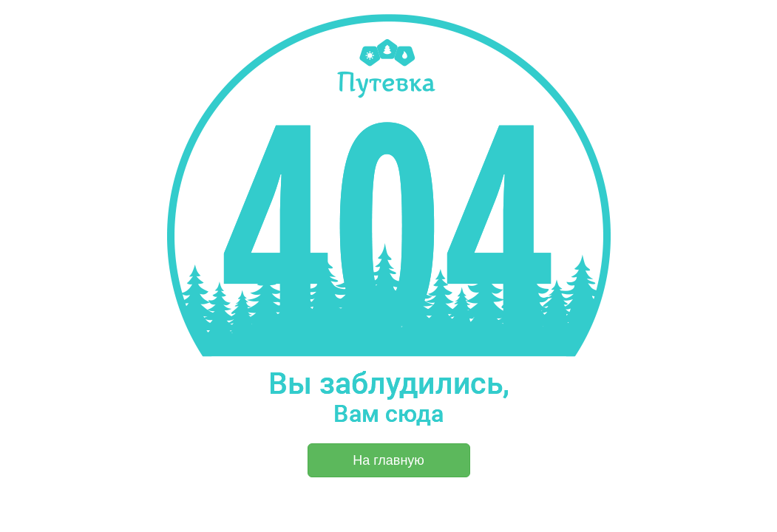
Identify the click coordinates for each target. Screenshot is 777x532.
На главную (388, 460)
